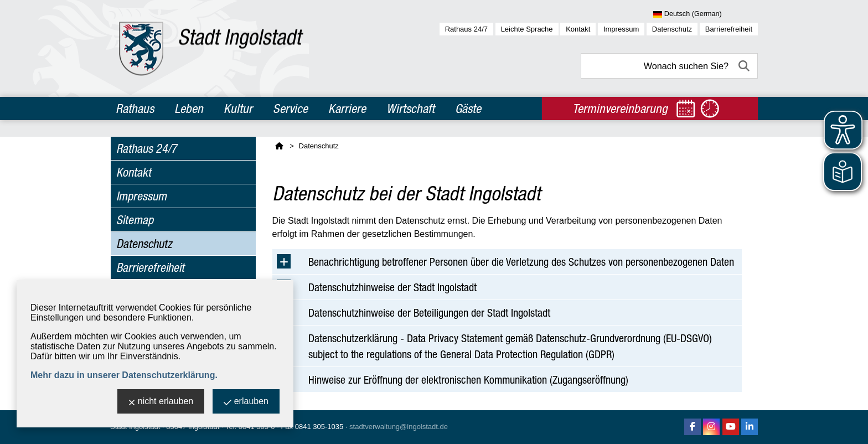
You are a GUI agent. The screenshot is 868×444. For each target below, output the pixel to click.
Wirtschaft (410, 109)
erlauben (246, 402)
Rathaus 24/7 (466, 29)
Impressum (621, 29)
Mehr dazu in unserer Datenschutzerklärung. (124, 375)
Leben (189, 109)
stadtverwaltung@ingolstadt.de (399, 427)
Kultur (238, 109)
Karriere (347, 109)
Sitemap (135, 220)
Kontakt (578, 29)
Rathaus (135, 109)
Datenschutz (672, 29)
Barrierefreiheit (729, 29)
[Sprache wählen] (706, 14)
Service (290, 109)
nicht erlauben (161, 402)
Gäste (468, 109)
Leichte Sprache (527, 29)
